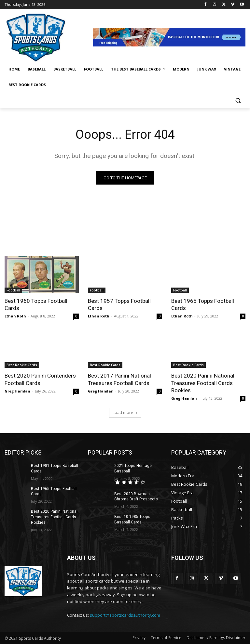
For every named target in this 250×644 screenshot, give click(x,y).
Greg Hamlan (17, 391)
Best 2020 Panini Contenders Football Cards (40, 379)
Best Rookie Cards (22, 365)
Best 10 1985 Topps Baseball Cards (132, 519)
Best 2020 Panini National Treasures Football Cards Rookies (203, 383)
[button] (238, 101)
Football (13, 290)
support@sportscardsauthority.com (125, 615)
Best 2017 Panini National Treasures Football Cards (119, 379)
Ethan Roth (15, 316)
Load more (125, 412)
